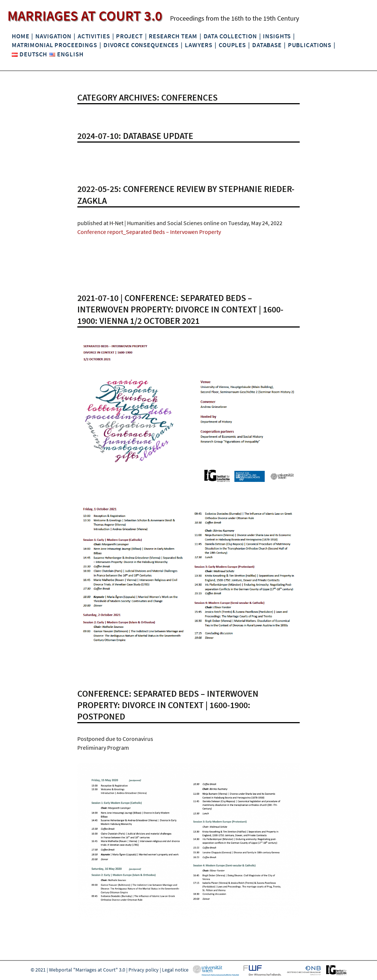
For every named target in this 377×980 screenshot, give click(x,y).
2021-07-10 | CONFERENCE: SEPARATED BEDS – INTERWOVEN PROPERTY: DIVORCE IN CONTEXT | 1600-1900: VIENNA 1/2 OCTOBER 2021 (180, 309)
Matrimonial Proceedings (54, 45)
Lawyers (199, 45)
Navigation (53, 36)
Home (20, 36)
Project (129, 36)
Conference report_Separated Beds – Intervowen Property (149, 232)
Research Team (173, 36)
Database (267, 45)
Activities (94, 36)
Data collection (230, 36)
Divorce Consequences (141, 45)
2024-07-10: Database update (135, 136)
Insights (277, 36)
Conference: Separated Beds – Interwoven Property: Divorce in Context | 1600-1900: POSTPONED (168, 705)
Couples (232, 45)
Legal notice (175, 970)
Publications (310, 45)
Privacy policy (144, 970)
